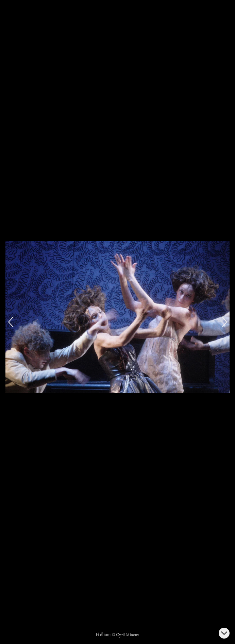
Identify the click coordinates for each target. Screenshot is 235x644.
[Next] (224, 322)
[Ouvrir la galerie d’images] (224, 633)
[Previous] (11, 322)
